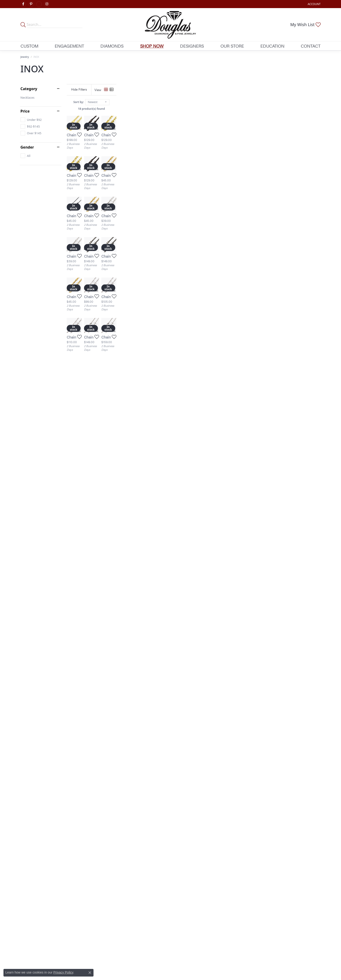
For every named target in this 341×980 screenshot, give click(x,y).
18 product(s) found (193, 109)
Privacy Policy (63, 972)
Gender (27, 147)
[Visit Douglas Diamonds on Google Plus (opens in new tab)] (39, 4)
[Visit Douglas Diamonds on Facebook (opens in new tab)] (23, 4)
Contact (311, 46)
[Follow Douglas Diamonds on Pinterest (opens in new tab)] (31, 4)
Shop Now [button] (152, 46)
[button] (314, 4)
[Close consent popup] (90, 973)
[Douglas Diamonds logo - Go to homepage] (170, 25)
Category (29, 89)
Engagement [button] (69, 46)
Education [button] (272, 46)
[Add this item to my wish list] (146, 203)
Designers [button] (192, 46)
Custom (29, 46)
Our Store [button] (232, 46)
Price (25, 111)
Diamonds (112, 46)
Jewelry (25, 57)
